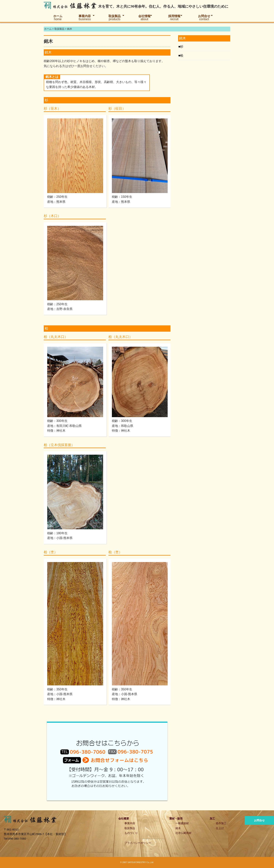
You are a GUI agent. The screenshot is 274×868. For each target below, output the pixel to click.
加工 (212, 818)
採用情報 (174, 18)
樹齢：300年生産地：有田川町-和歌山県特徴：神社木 (64, 426)
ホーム (58, 18)
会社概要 (124, 818)
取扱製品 (115, 18)
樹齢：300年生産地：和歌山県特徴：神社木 (123, 426)
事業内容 (85, 18)
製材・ (173, 818)
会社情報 (144, 18)
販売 (180, 818)
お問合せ (204, 18)
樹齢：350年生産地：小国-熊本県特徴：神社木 (60, 694)
